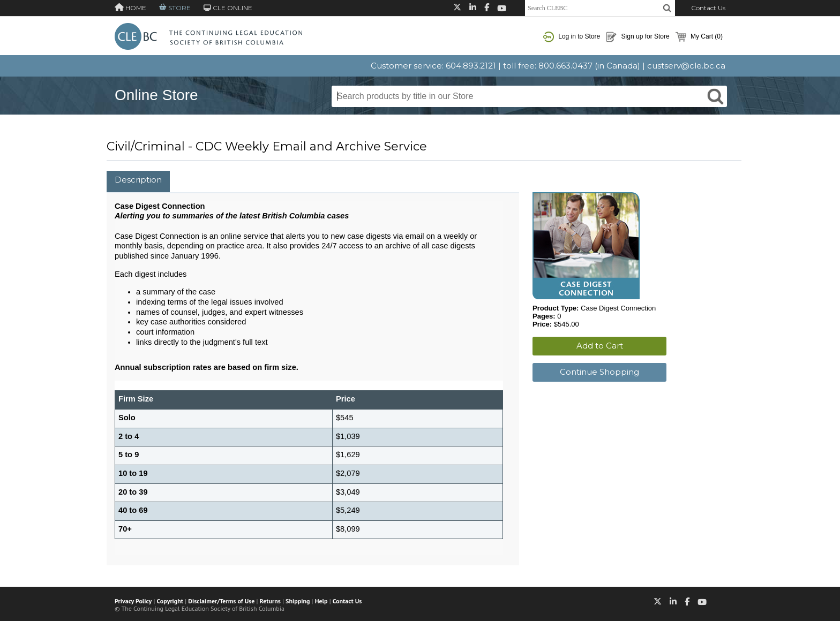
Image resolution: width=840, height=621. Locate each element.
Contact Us (708, 8)
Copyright (170, 601)
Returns (270, 601)
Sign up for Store (637, 37)
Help (321, 601)
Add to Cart (600, 346)
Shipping (298, 601)
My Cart (699, 37)
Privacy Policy (133, 601)
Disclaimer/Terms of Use (221, 601)
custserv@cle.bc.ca (686, 66)
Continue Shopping (599, 372)
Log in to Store (572, 37)
